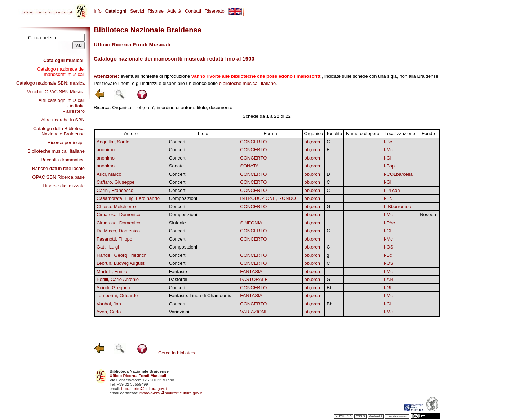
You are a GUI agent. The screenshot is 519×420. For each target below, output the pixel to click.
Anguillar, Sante (113, 142)
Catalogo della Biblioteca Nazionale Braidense (59, 131)
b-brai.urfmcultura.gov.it (144, 389)
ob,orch (312, 142)
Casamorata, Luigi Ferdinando (128, 198)
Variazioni (179, 312)
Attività (174, 11)
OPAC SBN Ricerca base (58, 177)
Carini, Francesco (115, 190)
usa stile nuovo (397, 416)
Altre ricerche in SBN (63, 120)
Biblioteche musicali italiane (56, 151)
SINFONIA (251, 223)
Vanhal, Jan (109, 304)
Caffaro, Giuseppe (116, 182)
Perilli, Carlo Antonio (118, 279)
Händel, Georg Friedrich (122, 255)
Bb (329, 288)
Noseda (428, 215)
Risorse (156, 11)
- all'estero (74, 111)
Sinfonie (178, 223)
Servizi (137, 11)
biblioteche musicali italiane (248, 83)
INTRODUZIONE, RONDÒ (268, 198)
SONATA (249, 166)
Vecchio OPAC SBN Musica (56, 92)
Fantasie (178, 271)
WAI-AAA (376, 416)
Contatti (193, 11)
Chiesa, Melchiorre (116, 207)
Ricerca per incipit (66, 142)
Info (98, 11)
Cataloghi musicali (64, 60)
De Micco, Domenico (118, 231)
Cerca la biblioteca (178, 353)
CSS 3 (360, 416)
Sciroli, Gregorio (113, 288)
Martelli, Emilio (112, 271)
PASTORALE (254, 279)
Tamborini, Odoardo (117, 296)
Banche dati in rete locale (58, 168)
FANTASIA (251, 271)
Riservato (215, 11)
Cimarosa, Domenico (118, 215)
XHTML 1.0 (343, 416)
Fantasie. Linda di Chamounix (200, 296)
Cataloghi (116, 11)
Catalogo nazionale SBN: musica (50, 83)
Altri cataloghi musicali (61, 100)
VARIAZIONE (254, 312)
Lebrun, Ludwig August (120, 263)
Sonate (176, 166)
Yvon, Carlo (109, 312)
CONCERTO (253, 142)
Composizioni (183, 198)
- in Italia (76, 106)
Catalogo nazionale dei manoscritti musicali (61, 72)
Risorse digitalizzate (64, 186)
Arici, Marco (109, 174)
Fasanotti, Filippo (114, 239)
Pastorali (178, 279)
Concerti (178, 142)
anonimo (106, 150)
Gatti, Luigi (108, 247)
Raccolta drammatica (63, 160)
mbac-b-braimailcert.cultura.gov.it (171, 393)
